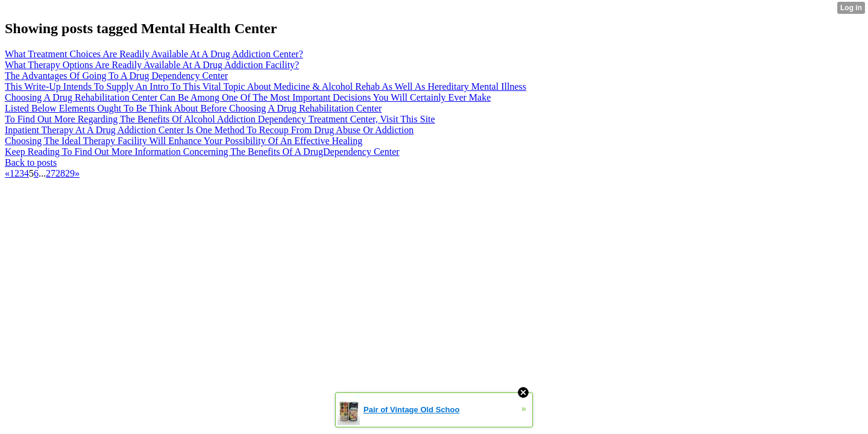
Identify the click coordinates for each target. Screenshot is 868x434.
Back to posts (31, 162)
